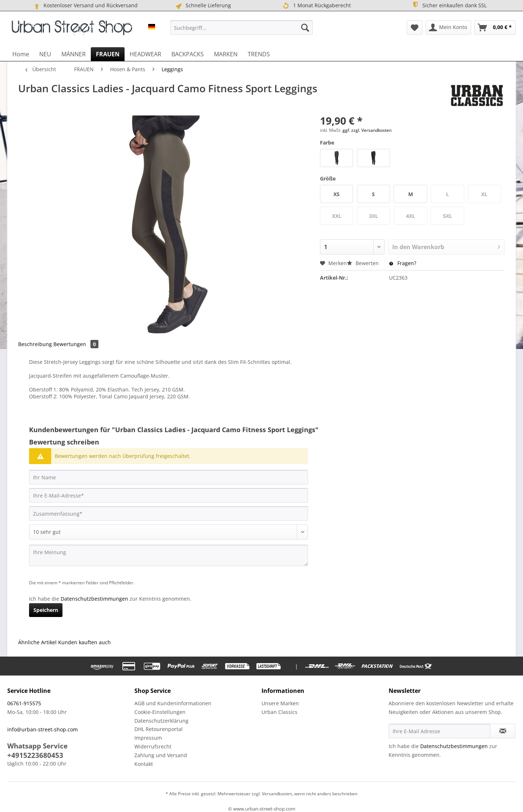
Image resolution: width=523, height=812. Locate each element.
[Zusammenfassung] (169, 513)
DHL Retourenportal (159, 729)
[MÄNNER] (74, 54)
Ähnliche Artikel (37, 642)
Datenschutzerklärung (161, 721)
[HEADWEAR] (145, 54)
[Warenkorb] (495, 28)
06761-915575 (24, 703)
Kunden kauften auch (84, 642)
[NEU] (45, 54)
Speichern (46, 610)
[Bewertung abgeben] (169, 532)
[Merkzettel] (415, 28)
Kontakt (144, 764)
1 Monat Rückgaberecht (317, 6)
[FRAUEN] (108, 54)
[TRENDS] (259, 54)
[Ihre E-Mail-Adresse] (169, 495)
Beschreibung (35, 344)
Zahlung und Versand (161, 755)
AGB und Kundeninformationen (173, 703)
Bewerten (364, 263)
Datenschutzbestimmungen (94, 599)
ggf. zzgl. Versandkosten (367, 130)
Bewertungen (76, 344)
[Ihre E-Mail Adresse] (439, 731)
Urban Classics (279, 712)
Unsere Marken (280, 703)
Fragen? (403, 263)
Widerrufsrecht (153, 746)
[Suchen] (305, 28)
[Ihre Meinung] (169, 555)
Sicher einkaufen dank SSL (449, 5)
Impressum (148, 738)
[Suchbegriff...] (242, 28)
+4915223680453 (35, 755)
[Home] (21, 54)
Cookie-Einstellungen (160, 712)
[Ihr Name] (169, 477)
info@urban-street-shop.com (42, 729)
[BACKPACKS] (188, 54)
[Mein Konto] (448, 28)
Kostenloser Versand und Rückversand (85, 5)
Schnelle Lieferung (203, 5)
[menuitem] (242, 28)
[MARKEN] (226, 54)
